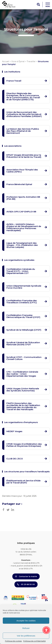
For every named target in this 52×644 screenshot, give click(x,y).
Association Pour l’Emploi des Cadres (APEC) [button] (22, 171)
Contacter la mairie (26, 576)
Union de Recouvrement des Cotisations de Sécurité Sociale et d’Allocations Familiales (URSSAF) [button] (24, 114)
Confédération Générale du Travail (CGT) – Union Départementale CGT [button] (21, 271)
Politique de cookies (13, 641)
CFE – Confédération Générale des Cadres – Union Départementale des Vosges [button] (22, 374)
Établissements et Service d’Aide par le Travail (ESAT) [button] (23, 482)
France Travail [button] (14, 81)
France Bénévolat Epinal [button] (19, 184)
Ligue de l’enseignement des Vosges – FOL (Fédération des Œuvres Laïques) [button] (22, 245)
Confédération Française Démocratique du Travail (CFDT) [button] (23, 316)
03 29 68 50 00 (26, 584)
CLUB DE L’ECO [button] (15, 459)
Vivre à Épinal (18, 61)
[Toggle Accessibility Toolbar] (46, 630)
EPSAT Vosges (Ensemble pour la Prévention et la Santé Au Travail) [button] (24, 156)
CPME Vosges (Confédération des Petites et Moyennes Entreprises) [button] (24, 445)
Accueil (6, 61)
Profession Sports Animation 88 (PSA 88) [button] (23, 198)
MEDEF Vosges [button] (14, 431)
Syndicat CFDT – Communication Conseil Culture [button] (24, 358)
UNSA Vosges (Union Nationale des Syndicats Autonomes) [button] (23, 390)
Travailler (31, 61)
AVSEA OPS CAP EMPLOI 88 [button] (21, 212)
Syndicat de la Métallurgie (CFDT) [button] (24, 330)
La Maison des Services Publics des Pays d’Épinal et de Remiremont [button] (23, 131)
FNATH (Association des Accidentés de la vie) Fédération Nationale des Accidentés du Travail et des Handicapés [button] (23, 406)
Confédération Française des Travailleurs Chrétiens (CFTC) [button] (22, 301)
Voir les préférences (26, 636)
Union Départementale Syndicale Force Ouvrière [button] (24, 287)
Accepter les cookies (26, 621)
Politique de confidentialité (34, 641)
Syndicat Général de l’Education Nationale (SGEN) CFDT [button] (23, 343)
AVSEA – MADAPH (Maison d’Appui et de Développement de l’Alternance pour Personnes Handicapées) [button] (24, 227)
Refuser (26, 628)
